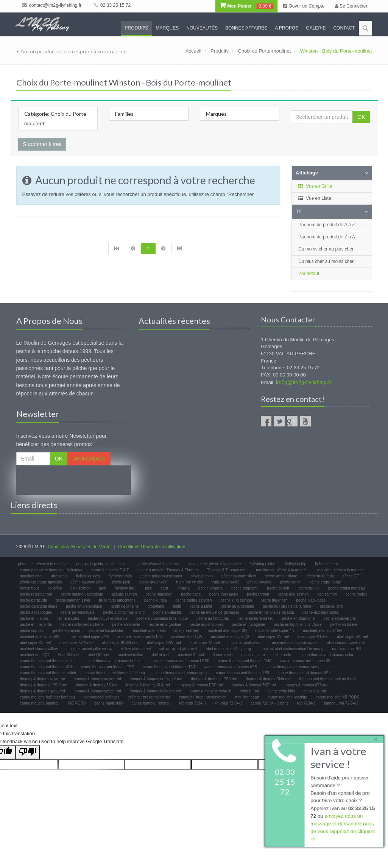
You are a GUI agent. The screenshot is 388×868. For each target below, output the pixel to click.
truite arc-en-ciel (225, 582)
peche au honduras (213, 618)
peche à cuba (68, 618)
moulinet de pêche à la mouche (282, 570)
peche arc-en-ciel (153, 582)
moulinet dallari (130, 655)
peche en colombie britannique (162, 618)
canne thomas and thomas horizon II (115, 661)
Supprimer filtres (42, 144)
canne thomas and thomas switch (48, 673)
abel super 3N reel (273, 637)
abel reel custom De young (228, 649)
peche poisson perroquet (161, 576)
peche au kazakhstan (107, 631)
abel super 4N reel (313, 637)
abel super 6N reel (36, 643)
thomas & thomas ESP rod (201, 685)
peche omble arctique (84, 606)
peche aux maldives (206, 625)
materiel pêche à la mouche (157, 564)
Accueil (193, 51)
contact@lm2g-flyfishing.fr (52, 5)
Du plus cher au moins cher (326, 261)
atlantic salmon (124, 594)
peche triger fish (274, 600)
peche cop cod (32, 631)
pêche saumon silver (239, 576)
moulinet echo (253, 655)
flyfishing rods (120, 576)
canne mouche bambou (40, 703)
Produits (137, 28)
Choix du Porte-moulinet (264, 51)
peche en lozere (344, 625)
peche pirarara (210, 588)
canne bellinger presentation (203, 697)
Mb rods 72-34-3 (228, 703)
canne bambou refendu (151, 703)
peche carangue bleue (39, 606)
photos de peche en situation (101, 564)
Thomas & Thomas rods (227, 570)
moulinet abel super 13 (230, 637)
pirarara (183, 588)
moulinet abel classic (246, 643)
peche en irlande (34, 618)
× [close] (374, 738)
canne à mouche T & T (110, 570)
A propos (287, 28)
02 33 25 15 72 (112, 5)
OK (361, 117)
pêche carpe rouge (325, 582)
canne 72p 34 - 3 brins (270, 703)
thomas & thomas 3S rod (97, 685)
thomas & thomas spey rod (43, 691)
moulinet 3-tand (191, 655)
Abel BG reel (69, 655)
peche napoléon (159, 594)
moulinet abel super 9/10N (140, 637)
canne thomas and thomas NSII (304, 673)
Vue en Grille (315, 186)
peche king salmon (236, 600)
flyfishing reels (88, 576)
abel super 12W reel (164, 643)
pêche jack (121, 582)
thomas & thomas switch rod (97, 691)
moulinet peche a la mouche (341, 570)
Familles (124, 114)
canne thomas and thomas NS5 (243, 673)
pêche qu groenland (237, 606)
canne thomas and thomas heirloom (115, 673)
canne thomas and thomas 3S (305, 661)
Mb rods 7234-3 (192, 703)
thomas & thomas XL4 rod (148, 685)
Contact (344, 28)
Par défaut (309, 274)
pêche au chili (331, 606)
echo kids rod (315, 691)
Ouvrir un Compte (304, 6)
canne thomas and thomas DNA (245, 661)
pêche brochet (259, 582)
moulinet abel (31, 576)
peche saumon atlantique (82, 594)
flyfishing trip (296, 564)
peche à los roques (36, 612)
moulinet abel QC (35, 655)
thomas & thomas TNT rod (254, 685)
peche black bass (311, 600)
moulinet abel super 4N (275, 631)
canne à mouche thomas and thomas (51, 570)
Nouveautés (202, 28)
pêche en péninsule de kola (271, 612)
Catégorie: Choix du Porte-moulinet (56, 118)
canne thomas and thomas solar (326, 655)
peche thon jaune (224, 594)
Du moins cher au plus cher (326, 249)
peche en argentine (165, 625)
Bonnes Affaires (246, 28)
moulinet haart (247, 697)
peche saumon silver (73, 600)
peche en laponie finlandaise (298, 625)
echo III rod (249, 691)
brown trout (30, 588)
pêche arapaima (245, 588)
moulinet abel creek (149, 631)
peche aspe (191, 594)
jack (103, 588)
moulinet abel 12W (187, 637)
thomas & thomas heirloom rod (156, 691)
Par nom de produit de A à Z (326, 225)
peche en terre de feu (255, 618)
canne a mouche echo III (211, 691)
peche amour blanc (281, 576)
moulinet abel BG (347, 649)
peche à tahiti (201, 606)
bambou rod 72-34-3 (341, 703)
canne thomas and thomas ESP (108, 667)
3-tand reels (223, 655)
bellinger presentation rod (149, 697)
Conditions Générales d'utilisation (152, 547)
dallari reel (160, 655)
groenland (156, 606)
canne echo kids (281, 691)
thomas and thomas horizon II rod (328, 679)
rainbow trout (126, 588)
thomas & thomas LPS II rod (44, 685)
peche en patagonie (248, 625)
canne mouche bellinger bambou (48, 697)
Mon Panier (246, 6)
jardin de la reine (125, 606)
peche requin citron (36, 594)
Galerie (316, 28)
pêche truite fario (320, 576)
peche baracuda (34, 600)
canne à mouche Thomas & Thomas (168, 570)
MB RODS (77, 703)
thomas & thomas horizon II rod (156, 679)
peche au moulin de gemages (214, 612)
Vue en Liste (314, 198)
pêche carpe (291, 582)
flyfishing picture (263, 564)
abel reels (59, 576)
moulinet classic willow (39, 649)
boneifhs (55, 588)
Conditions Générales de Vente (79, 547)
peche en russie (66, 631)
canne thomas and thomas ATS (231, 667)
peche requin (309, 588)
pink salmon (80, 588)
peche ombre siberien (193, 600)
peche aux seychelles (321, 612)
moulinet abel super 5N (322, 631)
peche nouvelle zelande (108, 618)
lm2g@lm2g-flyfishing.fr (304, 382)
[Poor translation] (28, 752)
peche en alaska (167, 612)
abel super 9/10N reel (120, 643)
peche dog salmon (293, 594)
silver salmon (202, 576)
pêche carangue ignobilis (41, 582)
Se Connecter (351, 6)
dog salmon (327, 594)
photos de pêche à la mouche (43, 564)
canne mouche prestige (287, 697)
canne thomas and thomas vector (48, 661)
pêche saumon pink (87, 582)
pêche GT (351, 576)
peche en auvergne (340, 618)
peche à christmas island (124, 612)
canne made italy (109, 703)
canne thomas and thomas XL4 (46, 667)
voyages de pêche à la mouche (215, 564)
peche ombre (357, 594)
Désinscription (89, 459)
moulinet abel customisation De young (292, 649)
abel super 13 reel (205, 643)
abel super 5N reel (352, 637)
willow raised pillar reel (178, 649)
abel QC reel (98, 655)
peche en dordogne (298, 618)
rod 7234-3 (306, 703)
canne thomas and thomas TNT (169, 667)
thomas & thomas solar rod (43, 679)
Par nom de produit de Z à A (327, 237)
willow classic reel (136, 649)
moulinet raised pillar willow (89, 649)
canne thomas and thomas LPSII (182, 661)
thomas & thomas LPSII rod (214, 679)
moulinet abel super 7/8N (88, 637)
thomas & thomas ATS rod (307, 685)
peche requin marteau (347, 588)
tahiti (177, 606)
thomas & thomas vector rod (97, 679)
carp (164, 588)
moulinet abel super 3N (227, 631)
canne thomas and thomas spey (292, 667)
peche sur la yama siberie (82, 625)
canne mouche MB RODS (337, 697)
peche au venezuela (78, 612)
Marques (168, 28)
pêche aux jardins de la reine (287, 606)
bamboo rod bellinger (101, 697)
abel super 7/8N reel (76, 643)
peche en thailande (36, 625)
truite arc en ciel (190, 582)
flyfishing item (326, 564)
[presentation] (74, 480)
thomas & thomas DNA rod (268, 679)
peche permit (278, 588)
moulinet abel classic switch (295, 643)
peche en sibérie (126, 625)
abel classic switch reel (346, 643)
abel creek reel (187, 631)
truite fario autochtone (118, 600)
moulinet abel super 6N (40, 637)
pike (148, 588)
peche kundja (156, 600)
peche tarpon (258, 594)
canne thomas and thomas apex (180, 673)
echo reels (282, 655)
